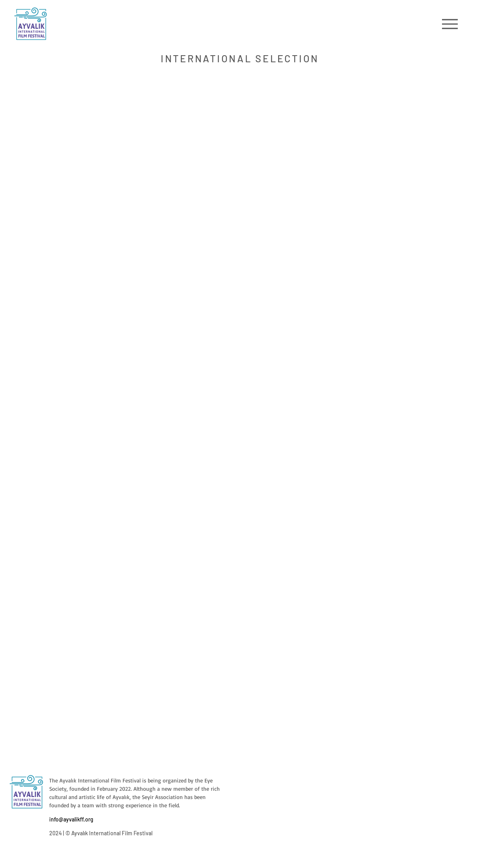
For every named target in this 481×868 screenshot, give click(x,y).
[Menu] (450, 24)
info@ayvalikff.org (71, 819)
